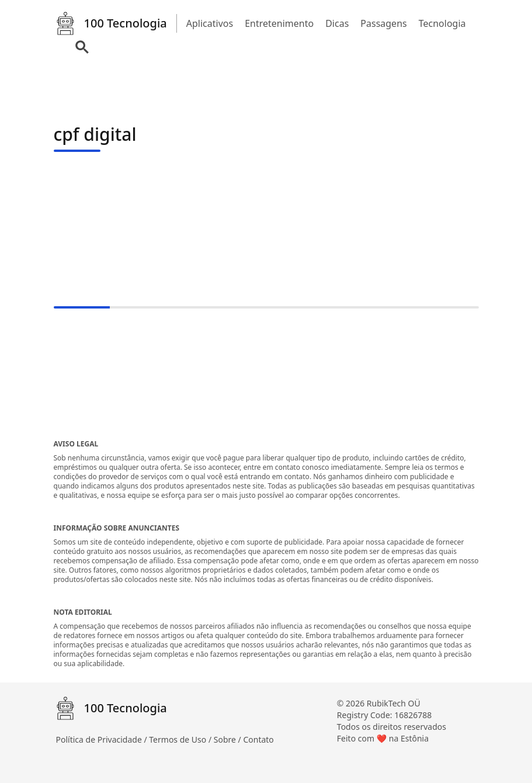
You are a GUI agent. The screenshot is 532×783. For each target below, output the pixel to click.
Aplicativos (210, 23)
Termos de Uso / (181, 739)
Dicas (337, 23)
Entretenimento (279, 23)
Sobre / (229, 739)
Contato (258, 739)
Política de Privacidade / (103, 739)
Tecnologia (442, 23)
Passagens (383, 23)
